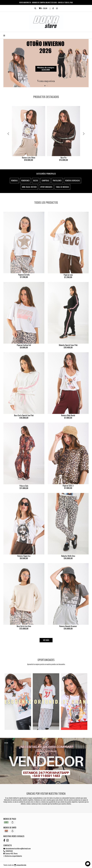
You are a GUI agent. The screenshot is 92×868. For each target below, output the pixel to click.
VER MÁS (46, 640)
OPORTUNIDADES (46, 187)
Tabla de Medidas (62, 187)
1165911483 (8, 851)
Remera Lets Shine (29, 158)
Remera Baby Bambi (68, 415)
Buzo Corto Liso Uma (24, 626)
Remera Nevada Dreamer (68, 626)
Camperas (45, 181)
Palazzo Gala (24, 486)
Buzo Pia (64, 158)
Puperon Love (68, 275)
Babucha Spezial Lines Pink (68, 345)
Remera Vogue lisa (24, 556)
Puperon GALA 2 (68, 486)
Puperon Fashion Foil (24, 345)
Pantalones (57, 181)
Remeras (14, 181)
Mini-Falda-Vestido (29, 187)
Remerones (25, 181)
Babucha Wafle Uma (68, 556)
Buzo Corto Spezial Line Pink (24, 415)
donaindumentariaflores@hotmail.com (17, 849)
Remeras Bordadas (72, 181)
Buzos (36, 181)
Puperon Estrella (24, 275)
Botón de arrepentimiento (13, 856)
